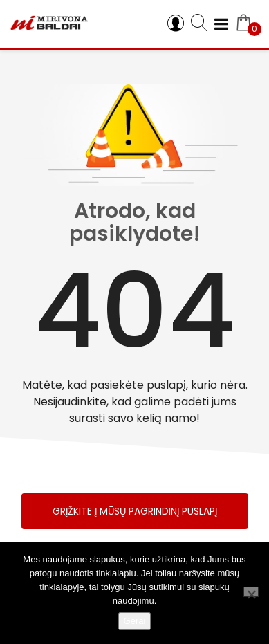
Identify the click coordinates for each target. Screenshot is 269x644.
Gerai (135, 621)
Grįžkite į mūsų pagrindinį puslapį (135, 511)
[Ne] (251, 592)
